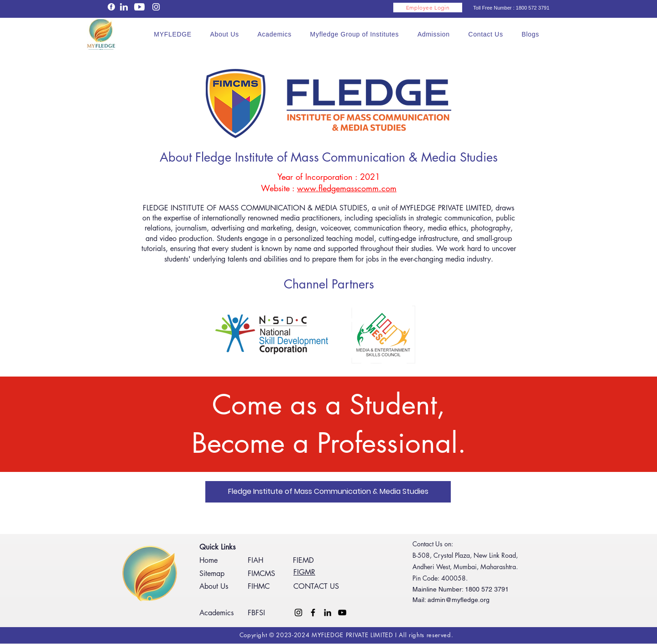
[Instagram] (298, 613)
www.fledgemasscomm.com (347, 188)
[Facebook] (313, 613)
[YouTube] (342, 613)
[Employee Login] (428, 8)
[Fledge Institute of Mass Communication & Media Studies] (328, 492)
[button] (224, 34)
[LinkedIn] (328, 613)
